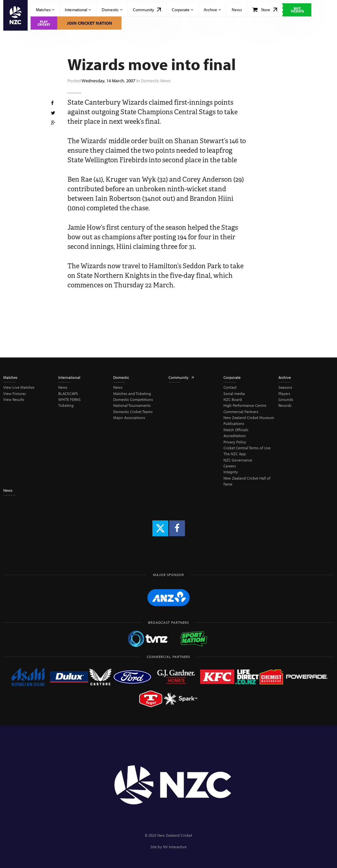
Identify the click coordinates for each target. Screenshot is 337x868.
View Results (14, 399)
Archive (212, 10)
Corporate (182, 10)
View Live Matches (19, 387)
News (237, 10)
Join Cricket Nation (90, 23)
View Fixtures (15, 394)
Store (265, 10)
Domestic (112, 10)
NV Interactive (175, 847)
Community (147, 10)
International (78, 10)
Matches (45, 10)
